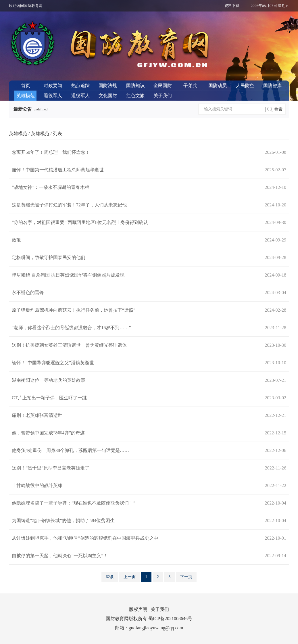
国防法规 (108, 86)
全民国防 (163, 86)
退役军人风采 (53, 97)
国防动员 (218, 86)
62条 (110, 577)
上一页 (130, 577)
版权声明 (138, 609)
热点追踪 (80, 86)
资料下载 (232, 6)
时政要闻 (53, 86)
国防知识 (135, 86)
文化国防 (108, 96)
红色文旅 (135, 96)
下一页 (186, 577)
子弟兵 (190, 86)
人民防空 (245, 86)
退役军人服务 (80, 97)
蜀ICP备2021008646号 (170, 619)
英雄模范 (26, 96)
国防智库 (272, 86)
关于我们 (163, 96)
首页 (26, 86)
